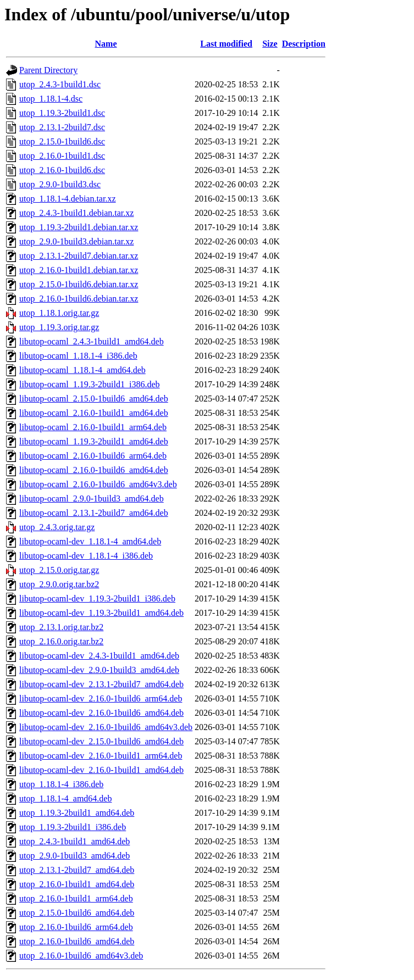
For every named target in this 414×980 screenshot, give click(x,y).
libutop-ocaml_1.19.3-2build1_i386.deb (90, 384)
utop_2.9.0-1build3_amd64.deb (74, 856)
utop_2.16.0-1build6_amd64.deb (77, 941)
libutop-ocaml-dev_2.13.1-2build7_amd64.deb (101, 684)
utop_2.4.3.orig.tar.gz (57, 527)
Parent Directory (48, 70)
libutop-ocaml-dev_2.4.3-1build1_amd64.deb (99, 656)
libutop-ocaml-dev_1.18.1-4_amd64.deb (90, 541)
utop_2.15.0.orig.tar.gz (59, 570)
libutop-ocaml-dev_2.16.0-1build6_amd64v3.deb (106, 727)
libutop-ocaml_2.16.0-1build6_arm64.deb (93, 456)
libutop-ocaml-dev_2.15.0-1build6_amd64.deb (101, 741)
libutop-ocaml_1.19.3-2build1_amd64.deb (94, 441)
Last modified (226, 44)
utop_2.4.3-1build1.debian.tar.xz (76, 213)
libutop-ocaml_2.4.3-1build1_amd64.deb (92, 341)
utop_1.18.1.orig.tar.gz (59, 313)
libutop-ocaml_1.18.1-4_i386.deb (78, 356)
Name (106, 44)
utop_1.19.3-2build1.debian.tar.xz (79, 227)
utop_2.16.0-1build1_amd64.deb (77, 884)
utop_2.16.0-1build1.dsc (62, 156)
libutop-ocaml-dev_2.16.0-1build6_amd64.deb (101, 713)
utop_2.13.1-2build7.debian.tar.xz (79, 256)
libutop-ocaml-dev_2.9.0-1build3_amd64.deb (99, 670)
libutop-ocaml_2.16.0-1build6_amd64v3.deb (98, 484)
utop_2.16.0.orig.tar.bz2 (61, 641)
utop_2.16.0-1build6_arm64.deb (76, 927)
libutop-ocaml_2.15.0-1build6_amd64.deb (94, 399)
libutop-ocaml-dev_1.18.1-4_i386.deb (86, 556)
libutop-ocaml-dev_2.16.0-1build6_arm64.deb (101, 698)
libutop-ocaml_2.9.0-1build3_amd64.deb (92, 499)
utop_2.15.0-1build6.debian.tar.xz (79, 284)
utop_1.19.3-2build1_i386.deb (73, 827)
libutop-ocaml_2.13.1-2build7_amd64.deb (94, 513)
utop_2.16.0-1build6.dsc (62, 170)
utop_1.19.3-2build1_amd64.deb (77, 813)
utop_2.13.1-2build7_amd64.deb (77, 870)
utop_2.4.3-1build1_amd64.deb (74, 841)
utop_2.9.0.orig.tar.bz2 (59, 584)
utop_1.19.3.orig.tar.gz (59, 327)
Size (270, 44)
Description (304, 44)
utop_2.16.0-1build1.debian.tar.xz (79, 270)
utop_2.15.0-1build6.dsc (62, 141)
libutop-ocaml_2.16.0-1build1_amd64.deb (94, 413)
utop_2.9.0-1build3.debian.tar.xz (76, 241)
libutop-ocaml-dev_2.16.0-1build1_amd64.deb (101, 770)
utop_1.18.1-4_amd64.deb (65, 798)
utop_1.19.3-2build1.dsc (62, 113)
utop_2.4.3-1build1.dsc (60, 84)
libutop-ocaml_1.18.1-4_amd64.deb (82, 370)
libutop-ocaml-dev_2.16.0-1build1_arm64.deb (101, 756)
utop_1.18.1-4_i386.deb (61, 784)
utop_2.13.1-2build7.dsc (62, 127)
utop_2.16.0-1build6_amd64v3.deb (81, 956)
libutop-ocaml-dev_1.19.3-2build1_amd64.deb (101, 613)
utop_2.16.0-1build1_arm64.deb (76, 898)
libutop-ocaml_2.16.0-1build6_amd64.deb (94, 470)
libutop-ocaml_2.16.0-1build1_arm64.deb (93, 427)
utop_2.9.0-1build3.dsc (60, 184)
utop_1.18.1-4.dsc (51, 99)
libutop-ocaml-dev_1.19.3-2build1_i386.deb (97, 598)
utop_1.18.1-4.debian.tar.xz (68, 199)
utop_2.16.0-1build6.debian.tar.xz (79, 299)
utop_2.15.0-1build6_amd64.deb (77, 913)
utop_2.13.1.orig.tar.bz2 (61, 627)
